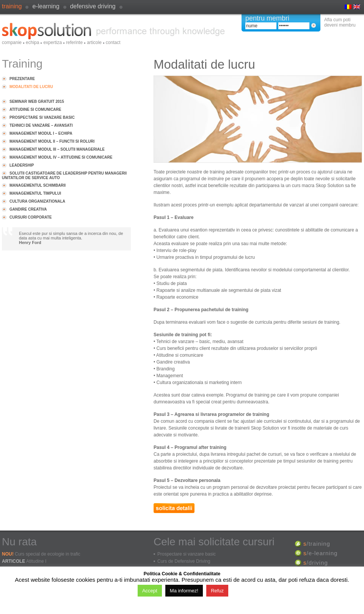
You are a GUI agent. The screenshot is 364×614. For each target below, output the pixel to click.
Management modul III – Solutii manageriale (57, 149)
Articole (94, 43)
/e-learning (320, 553)
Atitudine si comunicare (35, 109)
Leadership (22, 165)
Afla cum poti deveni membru (340, 22)
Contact (113, 43)
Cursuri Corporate (31, 217)
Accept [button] (150, 591)
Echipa (32, 43)
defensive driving (93, 6)
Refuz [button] (217, 591)
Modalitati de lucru (31, 87)
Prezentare (22, 79)
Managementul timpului (35, 193)
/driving (316, 563)
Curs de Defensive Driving (184, 561)
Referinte (74, 43)
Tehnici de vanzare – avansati (41, 125)
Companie (12, 43)
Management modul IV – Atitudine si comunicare (61, 157)
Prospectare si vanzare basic (42, 117)
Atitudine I (36, 561)
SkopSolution (113, 31)
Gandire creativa (28, 209)
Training (12, 6)
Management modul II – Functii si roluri (52, 141)
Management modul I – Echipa (41, 133)
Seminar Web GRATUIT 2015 (37, 102)
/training (317, 544)
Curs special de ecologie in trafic (48, 554)
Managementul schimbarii (38, 185)
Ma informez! (184, 591)
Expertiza (53, 43)
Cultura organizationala (37, 201)
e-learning (46, 6)
